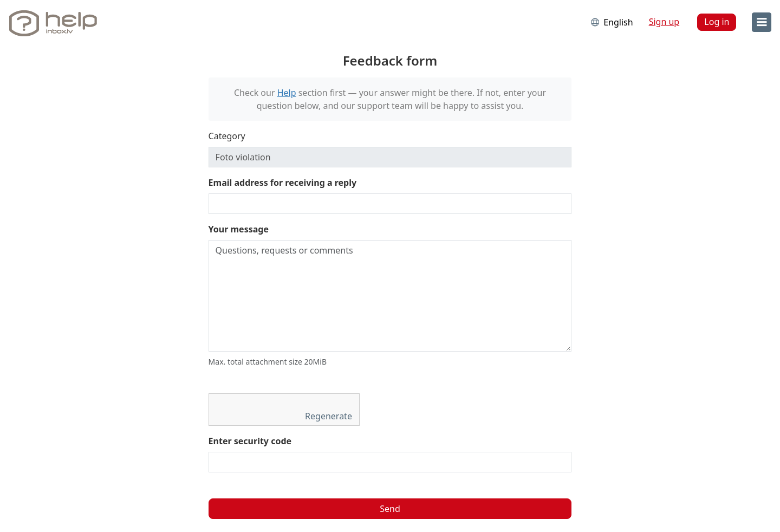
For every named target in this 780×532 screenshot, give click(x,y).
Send (390, 509)
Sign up (664, 22)
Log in (717, 22)
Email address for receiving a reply (283, 183)
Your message (239, 229)
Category (227, 136)
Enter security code (250, 441)
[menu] (762, 22)
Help (287, 93)
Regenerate (330, 416)
